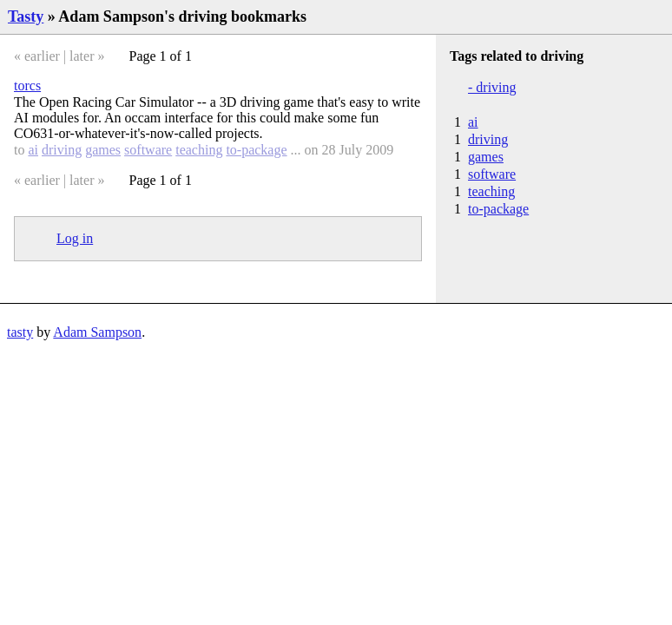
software (148, 150)
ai (33, 150)
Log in (75, 238)
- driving (492, 87)
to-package (256, 150)
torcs (27, 86)
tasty (20, 332)
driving (62, 150)
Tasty (26, 16)
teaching (199, 150)
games (103, 150)
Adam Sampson (97, 332)
